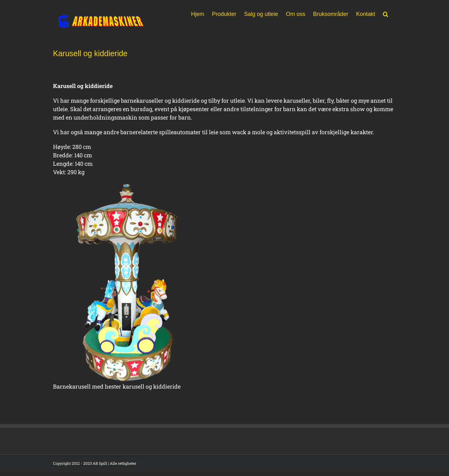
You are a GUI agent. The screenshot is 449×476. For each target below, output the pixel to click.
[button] (386, 13)
